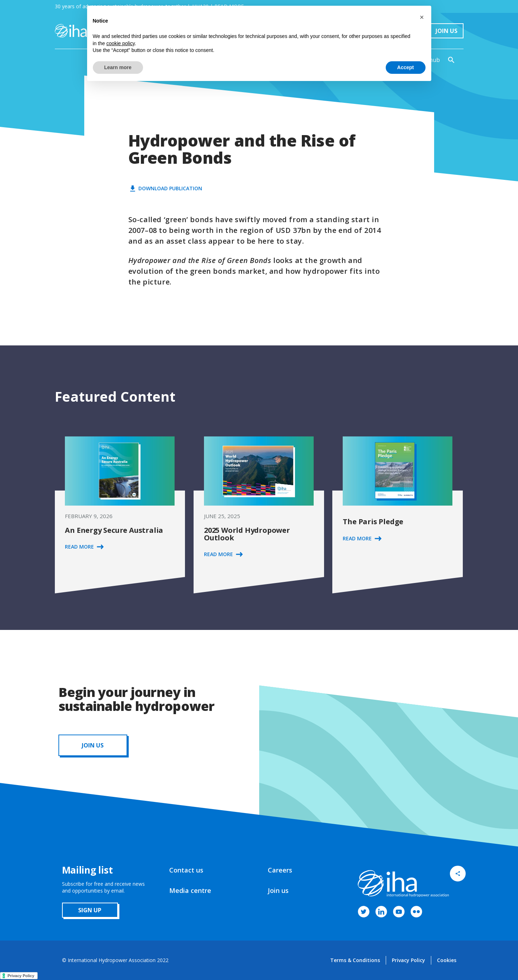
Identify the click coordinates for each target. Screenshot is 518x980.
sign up (90, 910)
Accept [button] (406, 67)
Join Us (446, 31)
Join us (278, 890)
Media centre (190, 890)
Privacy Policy (408, 960)
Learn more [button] (118, 67)
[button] (422, 17)
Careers (280, 870)
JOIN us (93, 745)
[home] (71, 31)
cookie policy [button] (121, 43)
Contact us (186, 870)
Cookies (447, 960)
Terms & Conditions (355, 960)
